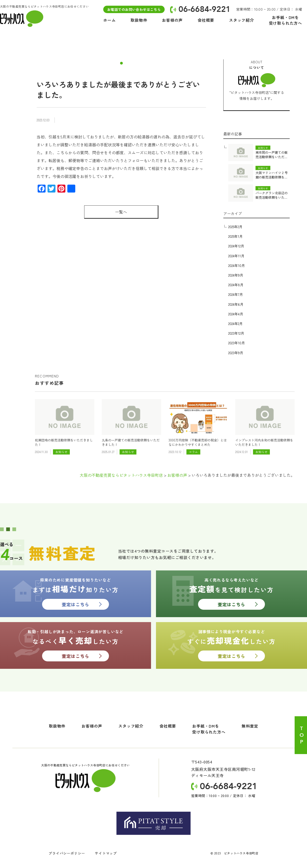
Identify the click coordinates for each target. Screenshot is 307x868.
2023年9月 (236, 353)
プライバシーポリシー (67, 853)
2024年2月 (235, 324)
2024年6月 (236, 304)
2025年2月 (235, 227)
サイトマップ (106, 853)
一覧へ (121, 212)
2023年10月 (237, 343)
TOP (301, 735)
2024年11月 (236, 256)
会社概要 (168, 726)
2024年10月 (237, 265)
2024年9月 (236, 275)
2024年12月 (236, 246)
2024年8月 (236, 285)
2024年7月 (236, 294)
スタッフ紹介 (131, 726)
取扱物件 (57, 726)
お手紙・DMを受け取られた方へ (209, 729)
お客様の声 (92, 726)
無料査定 (250, 726)
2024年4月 (236, 314)
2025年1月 (235, 236)
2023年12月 (236, 333)
